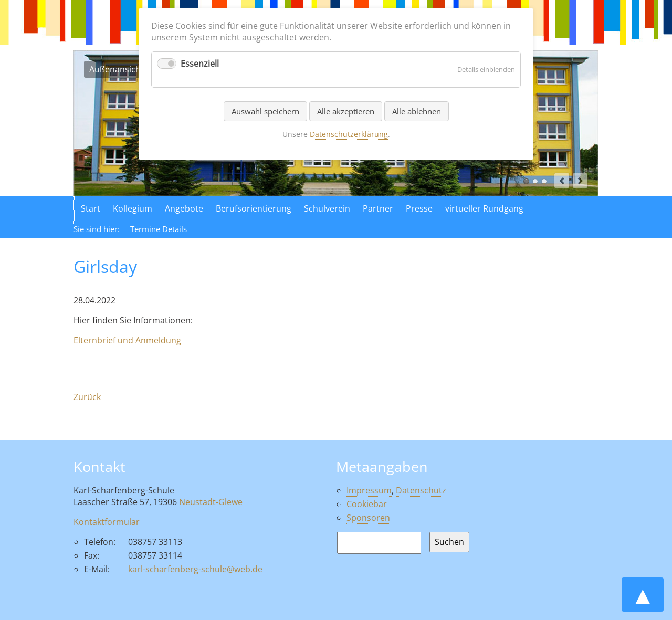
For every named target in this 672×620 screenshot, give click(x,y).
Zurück (87, 397)
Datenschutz (421, 490)
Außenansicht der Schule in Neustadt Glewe (526, 181)
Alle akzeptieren (346, 111)
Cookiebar (367, 504)
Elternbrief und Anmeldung (127, 340)
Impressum (369, 490)
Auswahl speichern (265, 111)
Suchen (449, 542)
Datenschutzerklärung (349, 134)
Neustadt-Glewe (211, 502)
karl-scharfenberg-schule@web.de (195, 569)
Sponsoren (368, 518)
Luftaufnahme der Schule (535, 181)
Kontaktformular (107, 522)
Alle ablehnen (417, 111)
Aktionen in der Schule (544, 181)
